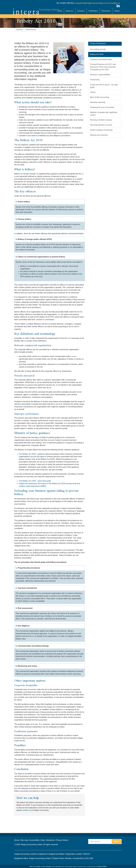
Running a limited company (101, 120)
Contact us (115, 3)
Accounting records (98, 49)
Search (117, 841)
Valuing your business (99, 135)
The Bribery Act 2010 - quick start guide (35, 481)
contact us (27, 810)
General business (31, 30)
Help (43, 840)
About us (70, 11)
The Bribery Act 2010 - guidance (32, 454)
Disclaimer (50, 840)
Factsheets (93, 11)
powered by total (97, 866)
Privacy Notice (62, 840)
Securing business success (101, 125)
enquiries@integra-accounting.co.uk (92, 3)
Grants (93, 92)
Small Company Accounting (101, 130)
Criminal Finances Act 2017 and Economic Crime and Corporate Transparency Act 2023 (103, 67)
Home (60, 11)
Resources (106, 11)
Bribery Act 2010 (97, 54)
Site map (24, 840)
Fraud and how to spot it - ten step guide (104, 86)
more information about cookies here (73, 866)
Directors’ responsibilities (100, 75)
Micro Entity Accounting (100, 97)
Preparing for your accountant (102, 107)
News (117, 11)
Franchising (95, 80)
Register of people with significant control (104, 114)
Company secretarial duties (101, 59)
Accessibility (34, 840)
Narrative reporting (98, 102)
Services (81, 11)
